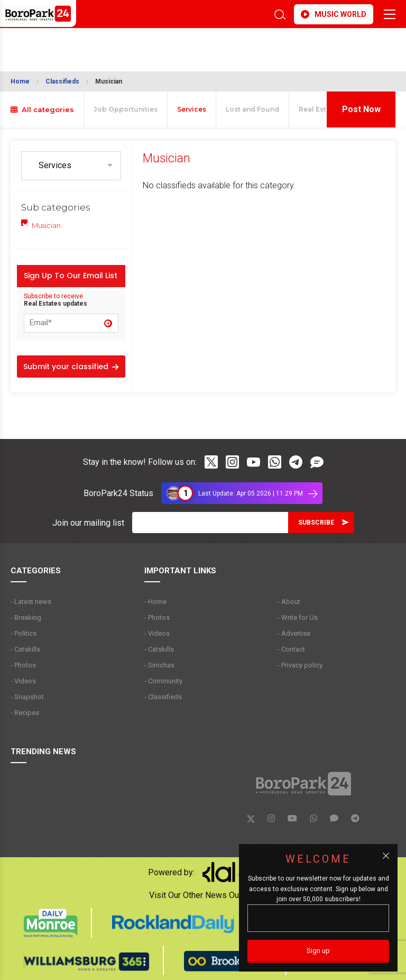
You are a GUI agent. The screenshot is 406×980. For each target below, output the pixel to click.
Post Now (361, 109)
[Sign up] (318, 951)
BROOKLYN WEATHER (104, 44)
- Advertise (294, 633)
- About (289, 602)
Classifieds (62, 81)
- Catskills (25, 649)
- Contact (291, 649)
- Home (155, 602)
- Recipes (25, 713)
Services (192, 109)
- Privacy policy (300, 665)
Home (20, 81)
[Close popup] (386, 856)
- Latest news (31, 602)
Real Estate (318, 109)
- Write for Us (298, 617)
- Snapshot (27, 697)
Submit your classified (71, 367)
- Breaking (26, 617)
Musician (109, 81)
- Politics (24, 633)
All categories (42, 109)
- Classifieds (163, 697)
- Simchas (159, 665)
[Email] (210, 523)
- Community (163, 681)
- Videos (23, 681)
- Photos (23, 665)
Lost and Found (252, 109)
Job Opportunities (126, 109)
